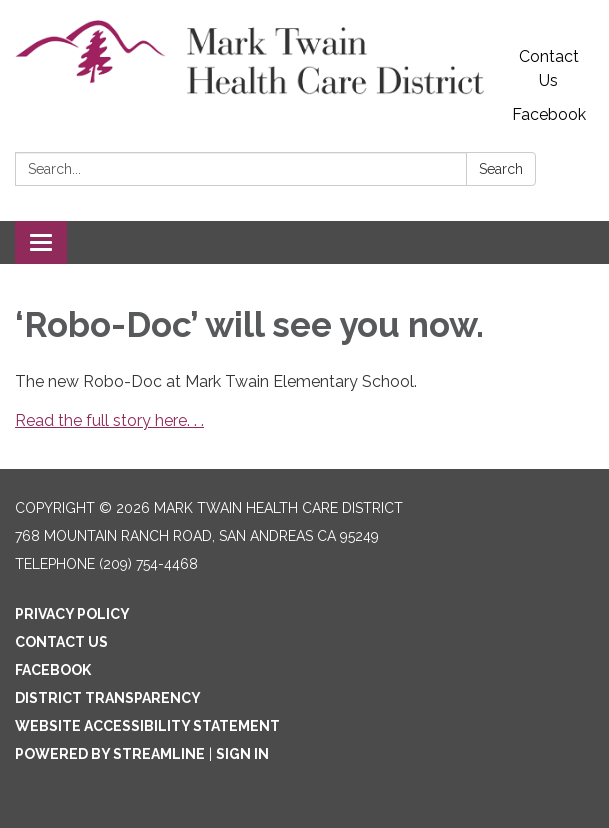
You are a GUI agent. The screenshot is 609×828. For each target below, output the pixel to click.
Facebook (549, 114)
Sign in (242, 754)
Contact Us (549, 68)
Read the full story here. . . (109, 420)
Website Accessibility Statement (147, 726)
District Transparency (108, 698)
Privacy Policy (72, 614)
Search (501, 169)
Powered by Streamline (110, 754)
